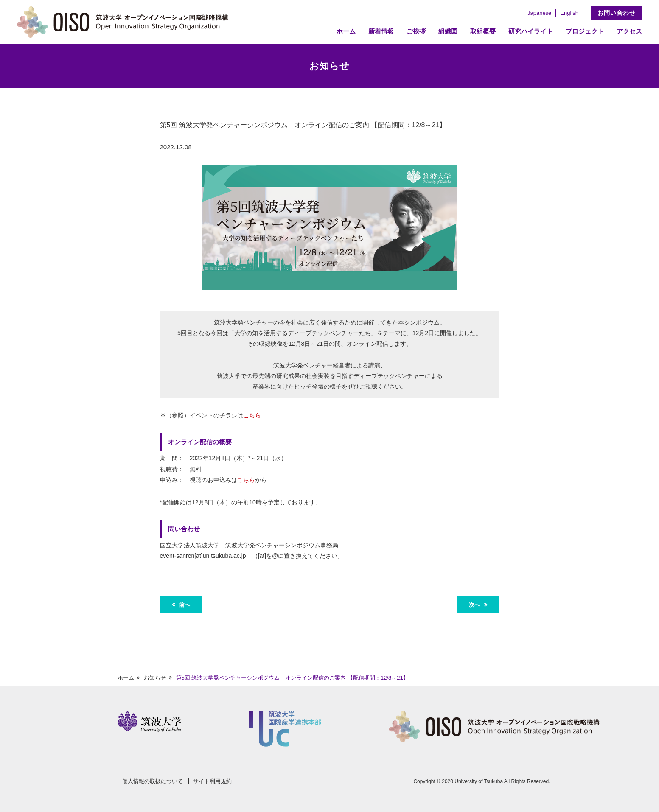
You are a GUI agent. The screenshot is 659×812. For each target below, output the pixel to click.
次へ (475, 605)
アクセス (629, 31)
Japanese (539, 13)
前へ (184, 605)
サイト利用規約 (212, 781)
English (569, 13)
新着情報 (381, 31)
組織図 (448, 31)
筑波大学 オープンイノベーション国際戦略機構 (125, 22)
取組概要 (483, 31)
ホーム (346, 31)
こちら (252, 415)
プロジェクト (585, 31)
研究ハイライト (531, 31)
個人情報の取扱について (153, 781)
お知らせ (155, 678)
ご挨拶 (416, 31)
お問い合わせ (617, 13)
